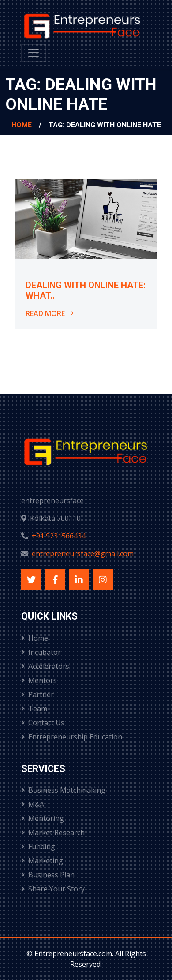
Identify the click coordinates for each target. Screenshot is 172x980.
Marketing (42, 861)
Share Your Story (53, 889)
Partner (37, 694)
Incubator (41, 652)
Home (22, 125)
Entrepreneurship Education (72, 737)
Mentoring (43, 818)
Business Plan (48, 875)
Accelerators (45, 666)
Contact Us (43, 723)
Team (34, 709)
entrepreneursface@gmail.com (83, 553)
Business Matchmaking (63, 790)
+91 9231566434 (59, 536)
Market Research (53, 832)
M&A (33, 804)
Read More (50, 313)
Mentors (39, 680)
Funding (38, 846)
